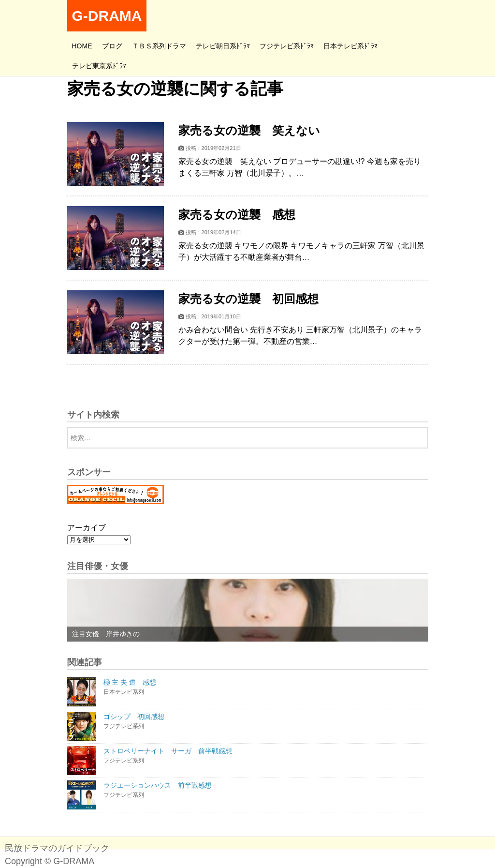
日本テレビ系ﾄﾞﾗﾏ (350, 46)
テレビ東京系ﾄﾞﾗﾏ (99, 66)
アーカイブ (87, 528)
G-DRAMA (107, 16)
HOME (82, 46)
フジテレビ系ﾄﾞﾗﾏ (287, 46)
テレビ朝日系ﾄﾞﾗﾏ (223, 46)
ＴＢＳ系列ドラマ (159, 46)
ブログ (112, 46)
